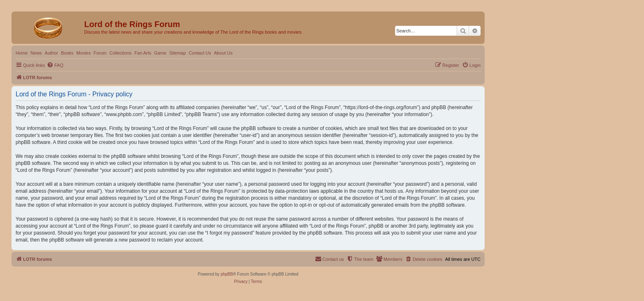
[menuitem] (55, 65)
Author (51, 53)
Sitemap (177, 53)
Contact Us (200, 53)
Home (22, 53)
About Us (223, 53)
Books (67, 53)
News (36, 53)
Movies (84, 53)
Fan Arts (143, 53)
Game (160, 53)
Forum (100, 53)
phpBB (227, 274)
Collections (120, 53)
